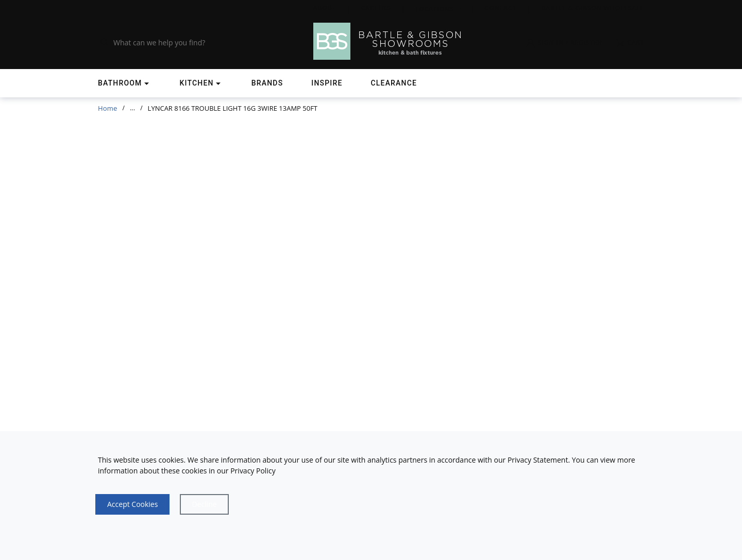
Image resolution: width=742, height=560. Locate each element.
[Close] (204, 504)
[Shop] (125, 83)
